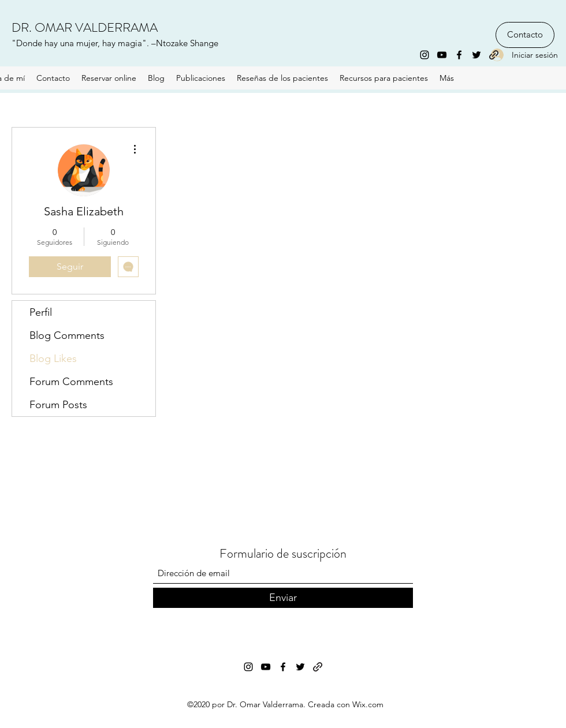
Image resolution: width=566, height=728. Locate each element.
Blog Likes (53, 359)
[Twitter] (476, 55)
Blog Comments (67, 335)
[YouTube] (442, 55)
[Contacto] (525, 35)
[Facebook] (459, 55)
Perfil (41, 312)
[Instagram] (425, 55)
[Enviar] (283, 598)
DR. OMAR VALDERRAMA (85, 27)
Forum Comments (71, 382)
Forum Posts (58, 405)
